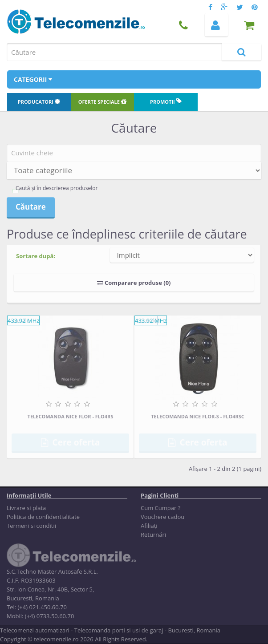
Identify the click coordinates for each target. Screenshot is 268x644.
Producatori (39, 102)
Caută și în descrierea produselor (57, 188)
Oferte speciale (102, 102)
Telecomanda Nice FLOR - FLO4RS (71, 416)
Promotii (166, 102)
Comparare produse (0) (134, 283)
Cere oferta (71, 442)
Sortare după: (36, 256)
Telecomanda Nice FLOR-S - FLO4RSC (198, 416)
